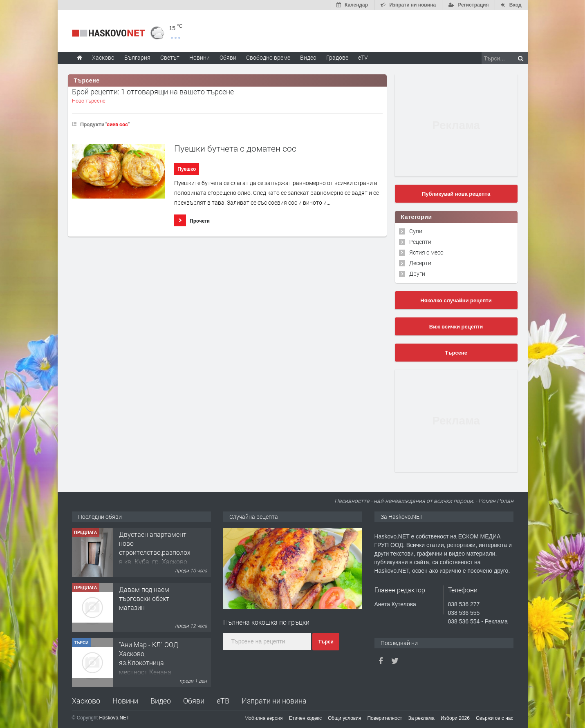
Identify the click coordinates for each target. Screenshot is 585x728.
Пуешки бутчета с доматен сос (235, 149)
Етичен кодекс (305, 718)
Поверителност (384, 718)
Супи (416, 231)
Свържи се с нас (495, 718)
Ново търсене (89, 100)
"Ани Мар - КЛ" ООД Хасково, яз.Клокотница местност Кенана (149, 659)
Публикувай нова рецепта (456, 194)
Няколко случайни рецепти (456, 300)
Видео (161, 701)
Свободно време (268, 57)
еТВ (223, 701)
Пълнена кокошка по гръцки (266, 622)
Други (417, 274)
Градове (337, 57)
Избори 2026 (455, 718)
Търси (326, 642)
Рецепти (420, 242)
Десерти (420, 263)
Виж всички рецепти (456, 327)
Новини (199, 57)
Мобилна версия (264, 718)
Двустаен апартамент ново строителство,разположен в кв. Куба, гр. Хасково (159, 548)
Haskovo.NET (114, 718)
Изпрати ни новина (274, 701)
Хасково (86, 701)
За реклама (421, 718)
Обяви (194, 701)
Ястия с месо (426, 252)
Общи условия (344, 718)
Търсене (456, 353)
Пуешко (187, 169)
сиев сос (117, 124)
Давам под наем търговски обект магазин (144, 599)
